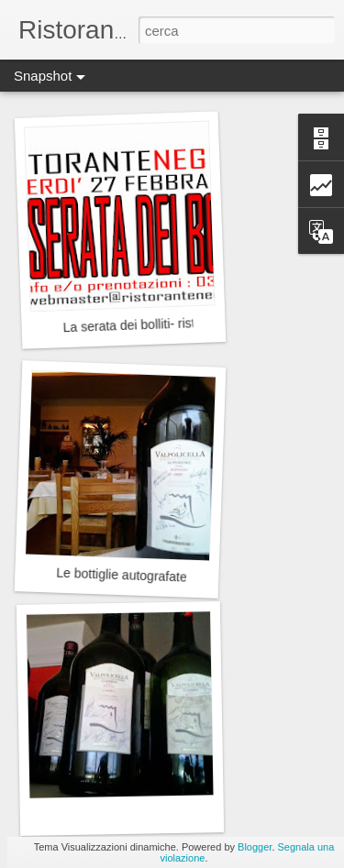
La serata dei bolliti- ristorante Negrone (173, 324)
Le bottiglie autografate (122, 575)
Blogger (255, 847)
